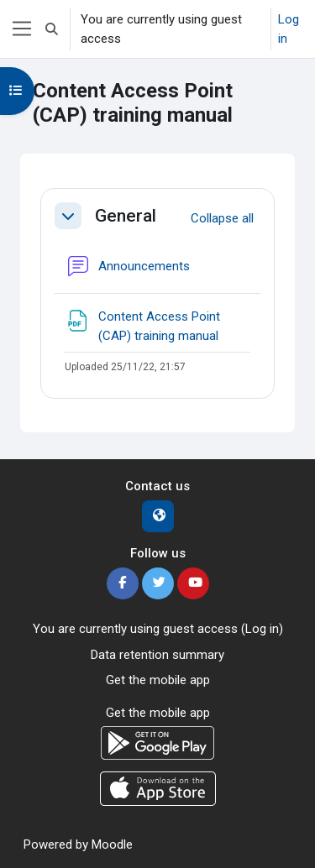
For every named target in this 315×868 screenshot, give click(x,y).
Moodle (112, 844)
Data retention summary (157, 655)
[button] (52, 29)
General (126, 216)
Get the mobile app (158, 680)
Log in (289, 29)
